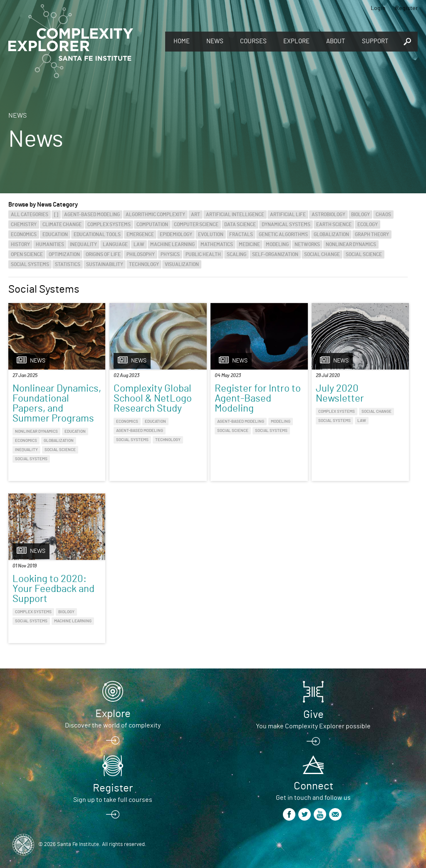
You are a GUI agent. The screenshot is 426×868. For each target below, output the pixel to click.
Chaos (383, 215)
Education (55, 234)
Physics (170, 254)
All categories (30, 215)
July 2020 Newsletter (340, 394)
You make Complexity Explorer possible (313, 726)
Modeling (277, 244)
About (336, 41)
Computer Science (196, 224)
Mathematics (217, 244)
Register (406, 8)
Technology (144, 264)
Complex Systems (109, 224)
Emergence (140, 234)
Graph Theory (372, 234)
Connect (313, 786)
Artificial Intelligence (235, 215)
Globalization (331, 234)
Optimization (64, 254)
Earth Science (334, 224)
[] (56, 215)
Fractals (241, 234)
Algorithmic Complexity (155, 215)
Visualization (182, 264)
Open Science (27, 254)
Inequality (83, 244)
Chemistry (24, 224)
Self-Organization (275, 254)
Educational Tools (97, 234)
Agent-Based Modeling (92, 215)
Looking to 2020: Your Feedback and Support (53, 589)
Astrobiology (328, 215)
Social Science (364, 254)
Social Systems (30, 264)
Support (375, 41)
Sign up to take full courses (113, 800)
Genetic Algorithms (283, 234)
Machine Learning (172, 244)
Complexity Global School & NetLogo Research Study (153, 399)
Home (182, 41)
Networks (307, 244)
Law (139, 244)
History (20, 244)
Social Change (322, 254)
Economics (24, 234)
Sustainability (105, 264)
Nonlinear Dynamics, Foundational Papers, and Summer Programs (57, 404)
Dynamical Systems (286, 224)
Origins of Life (103, 254)
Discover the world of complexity (113, 725)
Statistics (68, 264)
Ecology (368, 224)
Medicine (249, 244)
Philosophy (141, 254)
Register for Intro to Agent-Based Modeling (258, 399)
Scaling (237, 254)
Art (196, 215)
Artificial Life (288, 215)
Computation (152, 224)
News (215, 41)
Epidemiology (176, 234)
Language (115, 244)
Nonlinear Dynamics (351, 244)
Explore (296, 41)
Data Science (240, 224)
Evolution (211, 234)
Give (313, 715)
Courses (253, 41)
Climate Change (62, 224)
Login (378, 8)
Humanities (50, 244)
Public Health (203, 254)
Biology (360, 215)
